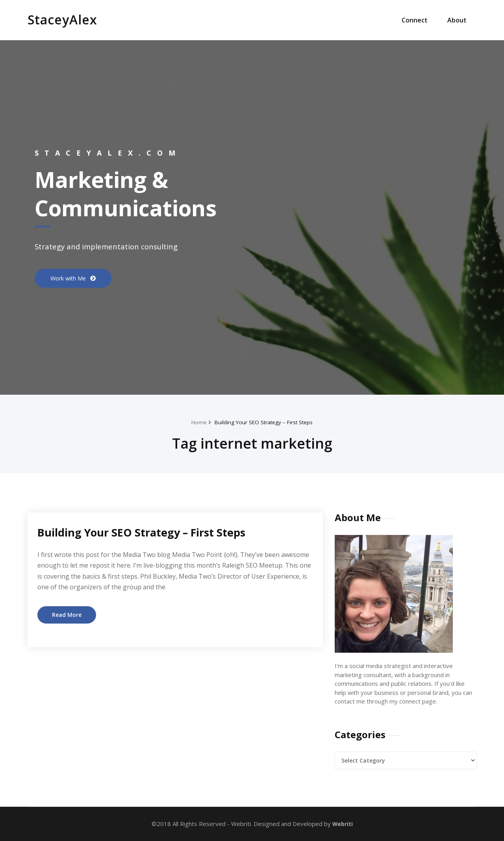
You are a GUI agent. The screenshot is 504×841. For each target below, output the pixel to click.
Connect (415, 20)
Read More (67, 615)
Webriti (342, 824)
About (457, 20)
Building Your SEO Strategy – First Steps (264, 422)
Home (194, 422)
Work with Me (72, 278)
